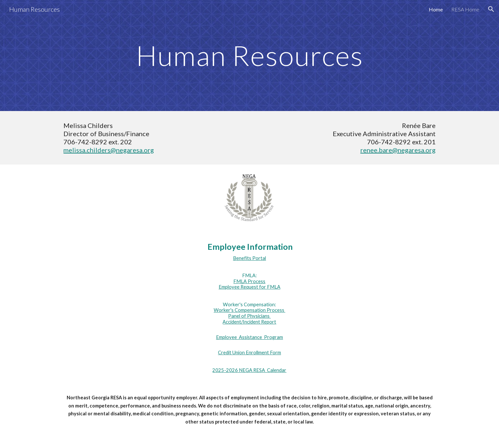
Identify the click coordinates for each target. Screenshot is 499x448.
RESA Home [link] (465, 9)
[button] (491, 9)
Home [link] (436, 9)
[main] (249, 55)
